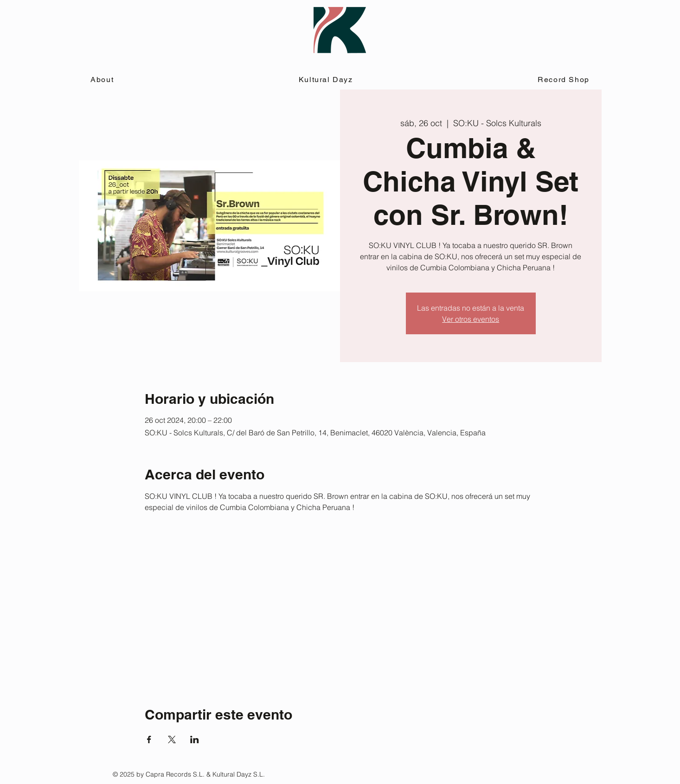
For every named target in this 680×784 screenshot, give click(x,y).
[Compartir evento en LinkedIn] (195, 739)
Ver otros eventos (471, 319)
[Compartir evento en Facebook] (149, 739)
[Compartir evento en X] (172, 739)
